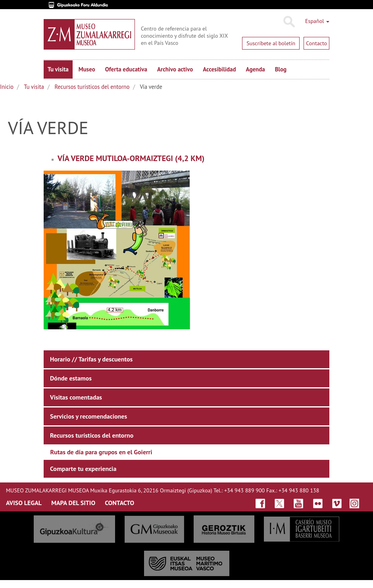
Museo (87, 69)
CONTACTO (119, 503)
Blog (281, 69)
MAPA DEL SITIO (73, 503)
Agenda (256, 69)
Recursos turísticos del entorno (92, 87)
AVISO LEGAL (24, 503)
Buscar (289, 22)
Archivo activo (175, 69)
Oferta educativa (126, 69)
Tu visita (58, 69)
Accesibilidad (219, 69)
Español (317, 21)
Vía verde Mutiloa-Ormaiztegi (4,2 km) (131, 158)
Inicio (7, 87)
